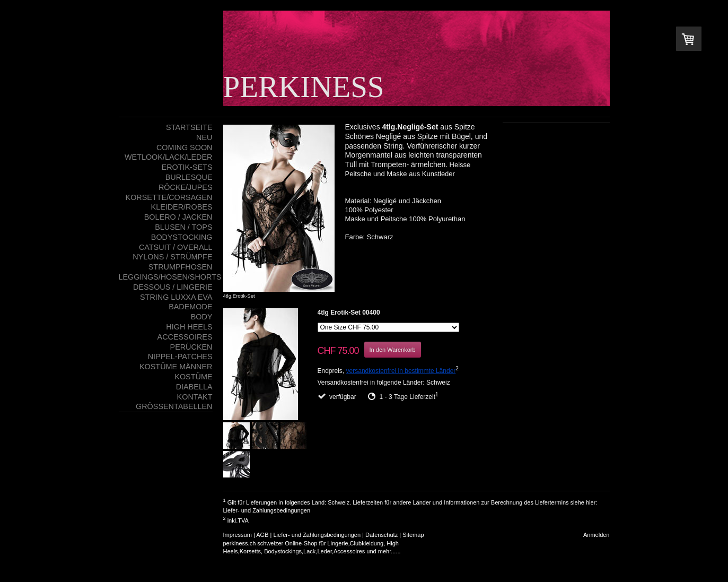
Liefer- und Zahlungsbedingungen (267, 510)
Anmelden (597, 535)
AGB (262, 535)
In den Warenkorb (393, 350)
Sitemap (413, 535)
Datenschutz (381, 535)
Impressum (238, 535)
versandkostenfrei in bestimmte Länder (401, 371)
